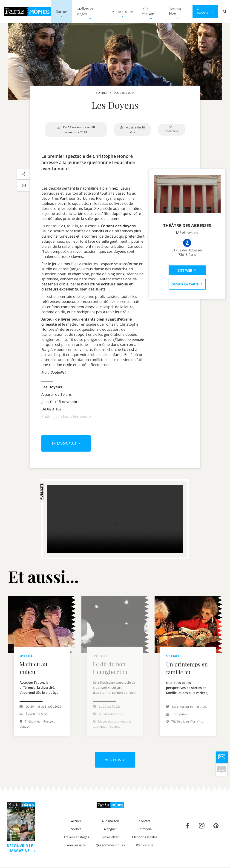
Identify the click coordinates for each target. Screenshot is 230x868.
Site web (187, 270)
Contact (145, 822)
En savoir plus (66, 443)
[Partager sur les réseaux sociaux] (24, 174)
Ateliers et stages (76, 838)
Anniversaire (76, 846)
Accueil (76, 822)
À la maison (111, 822)
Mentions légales (145, 838)
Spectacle (171, 129)
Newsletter (111, 838)
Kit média (145, 830)
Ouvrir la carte (187, 284)
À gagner (110, 830)
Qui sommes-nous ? (111, 846)
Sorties (76, 830)
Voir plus (115, 760)
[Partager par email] (24, 185)
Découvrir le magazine (21, 849)
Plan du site (145, 846)
